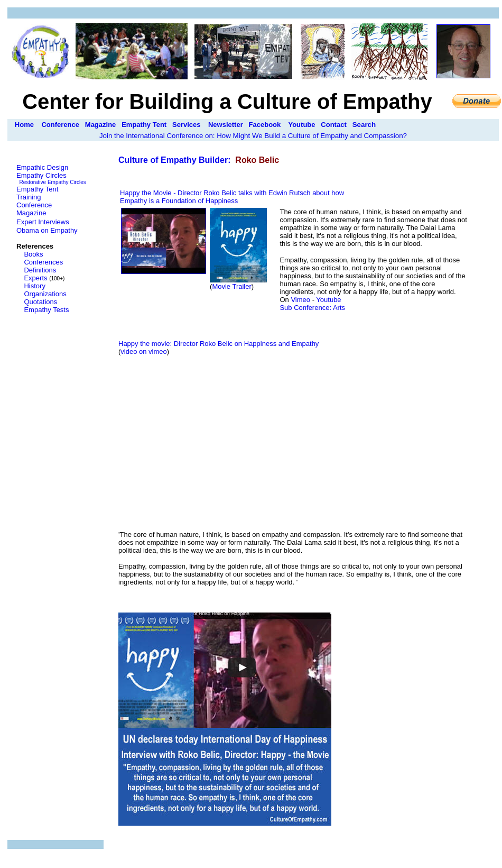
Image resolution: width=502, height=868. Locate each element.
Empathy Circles (41, 175)
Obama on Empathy (47, 230)
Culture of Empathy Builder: (176, 160)
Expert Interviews (43, 222)
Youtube (301, 125)
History (34, 286)
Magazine (101, 125)
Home (24, 125)
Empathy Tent (144, 125)
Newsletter (226, 125)
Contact (333, 125)
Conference (60, 125)
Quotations (40, 302)
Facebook (265, 125)
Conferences (43, 262)
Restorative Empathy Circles (53, 182)
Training (29, 197)
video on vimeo (143, 351)
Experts (35, 278)
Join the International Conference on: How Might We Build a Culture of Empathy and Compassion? (253, 136)
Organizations (45, 294)
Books (33, 254)
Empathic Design (42, 167)
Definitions (40, 270)
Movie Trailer (231, 286)
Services (187, 125)
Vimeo (300, 300)
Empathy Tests (46, 310)
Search (364, 125)
